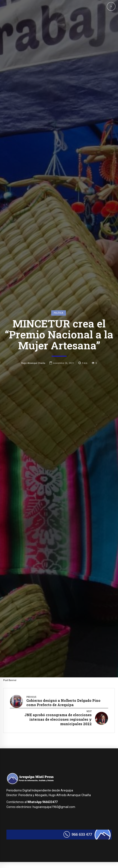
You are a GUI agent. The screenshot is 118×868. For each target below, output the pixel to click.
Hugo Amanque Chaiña (33, 458)
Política (58, 408)
